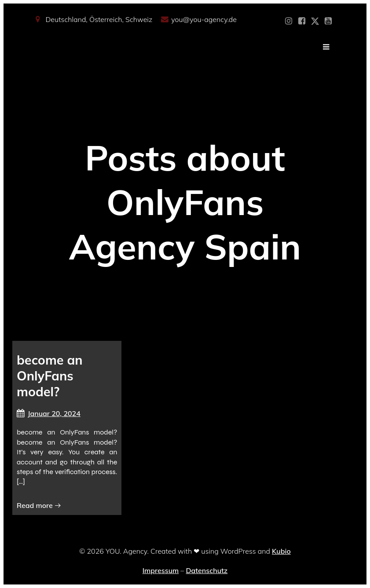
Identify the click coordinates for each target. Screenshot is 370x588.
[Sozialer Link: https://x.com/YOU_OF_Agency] (315, 21)
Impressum (161, 570)
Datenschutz (207, 570)
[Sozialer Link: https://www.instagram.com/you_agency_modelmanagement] (289, 21)
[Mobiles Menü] (326, 47)
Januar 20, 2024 (49, 413)
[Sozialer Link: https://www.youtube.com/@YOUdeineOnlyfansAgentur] (328, 21)
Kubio (281, 551)
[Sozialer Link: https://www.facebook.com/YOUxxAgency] (302, 21)
